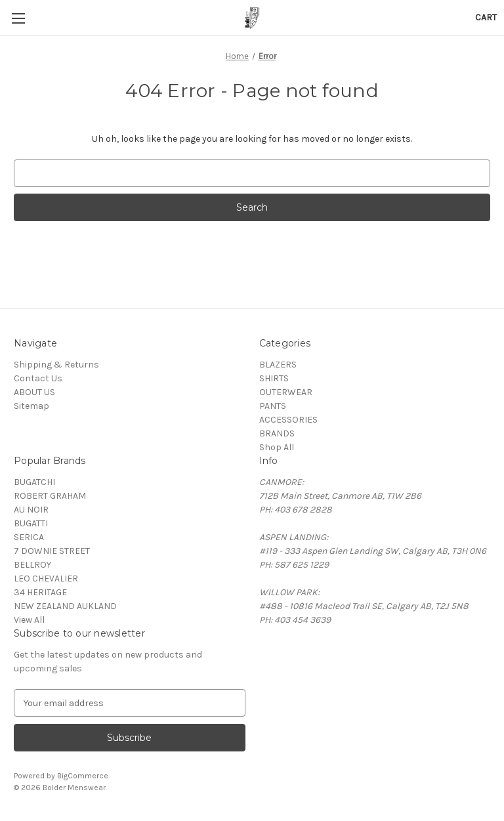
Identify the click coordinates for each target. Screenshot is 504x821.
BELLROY (32, 565)
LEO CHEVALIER (46, 579)
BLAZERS (278, 365)
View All (29, 620)
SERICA (29, 537)
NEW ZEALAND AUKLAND (65, 606)
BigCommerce (83, 776)
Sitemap (31, 406)
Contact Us (38, 378)
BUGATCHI (34, 482)
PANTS (273, 406)
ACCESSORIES (288, 420)
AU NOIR (31, 510)
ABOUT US (34, 392)
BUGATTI (31, 523)
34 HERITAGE (40, 592)
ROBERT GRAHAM (50, 496)
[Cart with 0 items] (486, 17)
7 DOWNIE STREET (52, 551)
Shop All (277, 447)
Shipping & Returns (56, 365)
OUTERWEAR (286, 392)
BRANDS (277, 433)
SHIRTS (274, 378)
